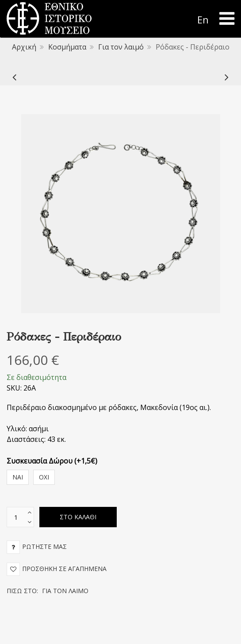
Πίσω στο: (48, 591)
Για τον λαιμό (121, 47)
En (203, 19)
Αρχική (24, 47)
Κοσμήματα (67, 47)
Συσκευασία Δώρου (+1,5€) (52, 461)
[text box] (16, 517)
